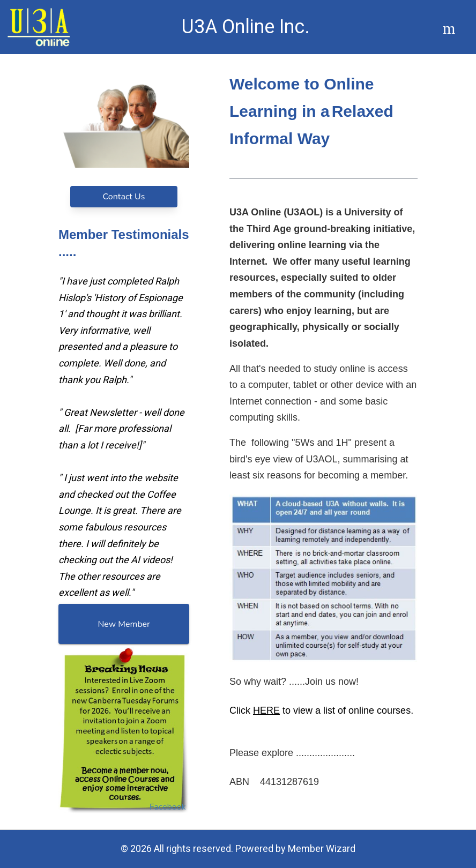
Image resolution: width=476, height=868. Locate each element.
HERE (266, 710)
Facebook (168, 807)
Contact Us (124, 197)
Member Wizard (322, 848)
